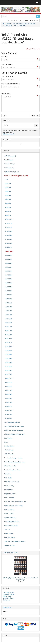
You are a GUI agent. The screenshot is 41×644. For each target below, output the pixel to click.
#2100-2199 (8, 263)
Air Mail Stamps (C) (10, 156)
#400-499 (8, 195)
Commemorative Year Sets (12, 422)
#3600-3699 (8, 323)
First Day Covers (9, 446)
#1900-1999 (8, 255)
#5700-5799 (8, 406)
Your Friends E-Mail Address (10, 84)
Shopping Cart (7, 607)
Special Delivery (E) (10, 518)
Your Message (6, 94)
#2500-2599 (8, 279)
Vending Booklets (9, 545)
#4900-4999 (8, 374)
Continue (35, 116)
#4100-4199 (8, 343)
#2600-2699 (8, 283)
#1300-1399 (8, 231)
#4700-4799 (8, 366)
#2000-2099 (8, 259)
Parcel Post (8, 474)
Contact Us (6, 600)
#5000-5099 (8, 378)
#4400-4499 (8, 355)
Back (5, 116)
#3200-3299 (8, 307)
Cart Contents (13, 20)
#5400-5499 (8, 394)
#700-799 (8, 207)
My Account (34, 20)
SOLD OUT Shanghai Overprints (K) (15, 502)
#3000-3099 (8, 299)
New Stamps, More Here (10, 553)
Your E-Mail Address (8, 64)
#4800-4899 (8, 370)
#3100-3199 (8, 303)
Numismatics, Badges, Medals (13, 458)
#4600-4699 (8, 362)
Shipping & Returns (9, 594)
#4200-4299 (8, 347)
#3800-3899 (8, 331)
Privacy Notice (7, 596)
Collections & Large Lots (12, 172)
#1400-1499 (8, 235)
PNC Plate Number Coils (12, 482)
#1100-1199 (8, 223)
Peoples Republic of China (12, 470)
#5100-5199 (8, 382)
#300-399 (8, 191)
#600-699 (8, 203)
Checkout (24, 20)
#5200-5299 (8, 386)
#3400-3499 (8, 315)
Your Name (5, 57)
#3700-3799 (8, 327)
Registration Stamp (10, 494)
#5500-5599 (8, 398)
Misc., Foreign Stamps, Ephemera (14, 462)
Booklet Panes (9, 160)
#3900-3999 (8, 335)
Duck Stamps (8, 438)
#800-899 (8, 211)
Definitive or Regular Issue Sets (14, 430)
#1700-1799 (8, 247)
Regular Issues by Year (11, 526)
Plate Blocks (8, 478)
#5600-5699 (8, 402)
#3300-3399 (8, 311)
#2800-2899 (8, 291)
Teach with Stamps (9, 592)
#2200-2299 (8, 267)
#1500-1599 (8, 239)
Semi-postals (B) (9, 498)
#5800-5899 (8, 410)
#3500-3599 (8, 319)
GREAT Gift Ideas (10, 454)
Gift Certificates (9, 450)
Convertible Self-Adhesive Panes (14, 426)
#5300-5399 (8, 390)
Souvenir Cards (9, 514)
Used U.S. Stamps (10, 537)
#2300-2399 (8, 271)
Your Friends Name (7, 76)
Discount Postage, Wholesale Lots (14, 434)
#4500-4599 (8, 359)
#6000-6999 (8, 418)
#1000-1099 (8, 219)
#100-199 (8, 184)
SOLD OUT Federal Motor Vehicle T (15, 541)
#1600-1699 (8, 243)
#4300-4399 (8, 351)
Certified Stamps (9, 168)
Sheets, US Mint (9, 510)
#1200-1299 (8, 227)
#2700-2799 (8, 287)
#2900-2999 (8, 295)
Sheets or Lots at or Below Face (14, 506)
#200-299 (8, 187)
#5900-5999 (8, 414)
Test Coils (7, 530)
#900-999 (8, 215)
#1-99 (6, 180)
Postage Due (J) (9, 486)
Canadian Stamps (10, 164)
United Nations (9, 533)
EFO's (6, 442)
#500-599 (8, 199)
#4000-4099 (8, 339)
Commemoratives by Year (12, 522)
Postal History (8, 490)
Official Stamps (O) (10, 466)
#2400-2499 (8, 275)
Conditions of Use (8, 598)
